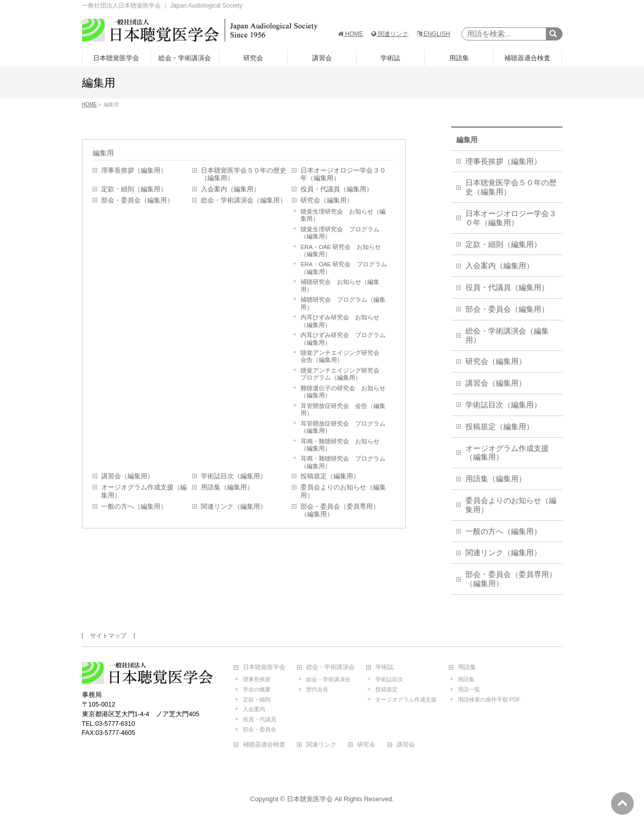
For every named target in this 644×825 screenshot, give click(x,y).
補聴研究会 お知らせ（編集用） (340, 285)
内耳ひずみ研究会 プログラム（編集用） (343, 339)
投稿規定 (387, 689)
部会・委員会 (260, 729)
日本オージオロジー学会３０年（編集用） (343, 175)
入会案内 (254, 709)
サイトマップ (108, 636)
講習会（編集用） (127, 476)
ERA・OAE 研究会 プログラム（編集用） (344, 268)
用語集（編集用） (227, 487)
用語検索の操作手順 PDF (489, 699)
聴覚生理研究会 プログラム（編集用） (340, 233)
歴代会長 (317, 689)
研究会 (366, 745)
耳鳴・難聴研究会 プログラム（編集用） (343, 462)
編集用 (103, 153)
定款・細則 (257, 699)
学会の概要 (257, 689)
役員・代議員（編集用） (337, 189)
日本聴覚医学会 (264, 667)
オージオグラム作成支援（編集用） (144, 491)
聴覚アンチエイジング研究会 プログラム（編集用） (343, 374)
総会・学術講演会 (330, 667)
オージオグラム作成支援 (406, 699)
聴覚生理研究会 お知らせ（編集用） (343, 215)
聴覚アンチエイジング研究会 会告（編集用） (343, 356)
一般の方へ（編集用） (134, 507)
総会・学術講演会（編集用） (244, 200)
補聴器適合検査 (264, 745)
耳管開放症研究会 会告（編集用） (343, 409)
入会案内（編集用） (230, 189)
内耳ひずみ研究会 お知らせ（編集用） (340, 321)
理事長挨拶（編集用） (134, 171)
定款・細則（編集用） (134, 189)
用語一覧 (469, 689)
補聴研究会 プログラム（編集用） (343, 303)
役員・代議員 (260, 719)
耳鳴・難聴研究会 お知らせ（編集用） (340, 445)
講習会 (406, 745)
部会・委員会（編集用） (137, 200)
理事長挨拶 (257, 679)
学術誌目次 (389, 679)
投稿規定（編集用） (330, 476)
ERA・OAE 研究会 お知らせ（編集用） (341, 251)
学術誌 (384, 667)
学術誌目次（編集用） (234, 476)
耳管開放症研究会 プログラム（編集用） (343, 427)
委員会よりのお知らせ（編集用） (343, 491)
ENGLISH (434, 34)
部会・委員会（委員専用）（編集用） (340, 511)
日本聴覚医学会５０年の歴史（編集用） (244, 175)
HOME (351, 34)
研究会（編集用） (327, 200)
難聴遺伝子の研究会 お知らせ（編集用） (343, 392)
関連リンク (390, 34)
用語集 (467, 667)
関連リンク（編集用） (234, 507)
